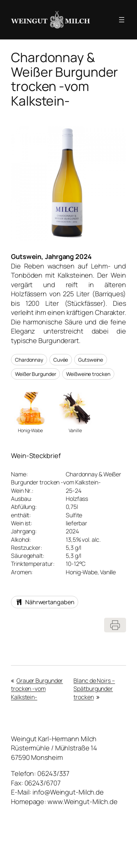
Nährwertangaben (45, 602)
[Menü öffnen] (122, 20)
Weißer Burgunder (35, 374)
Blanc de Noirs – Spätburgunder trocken (94, 689)
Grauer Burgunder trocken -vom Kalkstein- (37, 689)
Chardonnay (29, 360)
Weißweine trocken (88, 374)
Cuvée (61, 360)
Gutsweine (91, 360)
